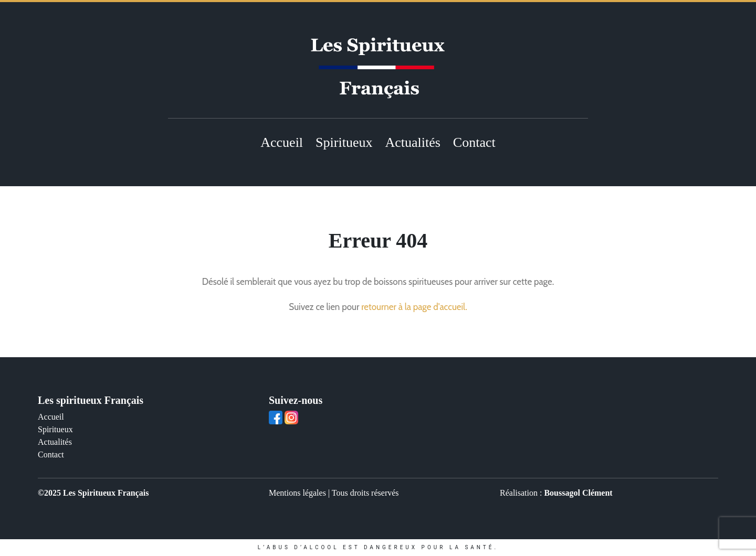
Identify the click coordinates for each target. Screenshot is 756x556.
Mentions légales (297, 493)
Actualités (412, 142)
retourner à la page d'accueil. (414, 307)
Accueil (282, 142)
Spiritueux (344, 142)
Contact (474, 142)
